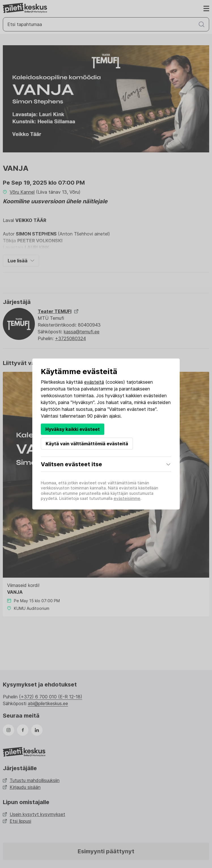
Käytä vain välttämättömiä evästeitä (87, 444)
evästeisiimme (127, 498)
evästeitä (94, 382)
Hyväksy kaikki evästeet (73, 429)
